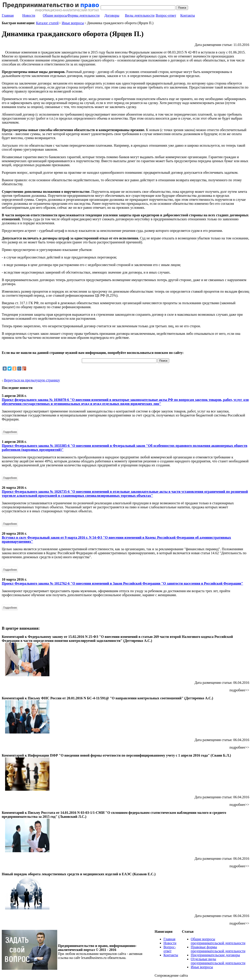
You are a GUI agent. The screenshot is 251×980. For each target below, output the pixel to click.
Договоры (112, 15)
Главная (8, 15)
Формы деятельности (83, 15)
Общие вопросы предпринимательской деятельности (218, 941)
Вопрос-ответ (166, 15)
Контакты (188, 15)
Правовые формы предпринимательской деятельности (218, 949)
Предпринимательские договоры (215, 955)
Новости (29, 15)
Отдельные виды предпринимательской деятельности (218, 961)
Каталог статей (47, 23)
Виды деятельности (140, 15)
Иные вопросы (73, 23)
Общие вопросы (55, 15)
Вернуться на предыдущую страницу (32, 380)
